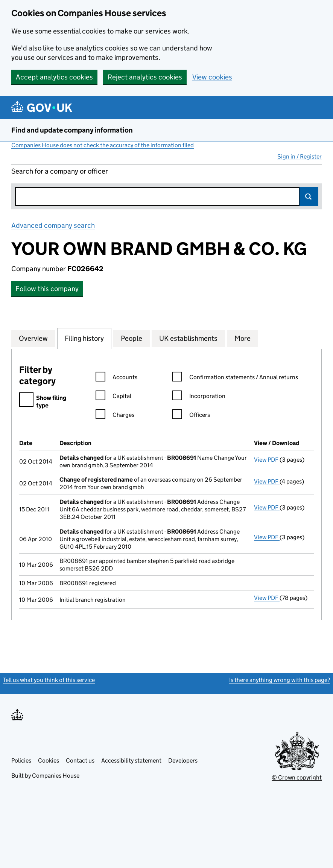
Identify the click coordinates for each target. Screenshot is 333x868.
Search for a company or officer (60, 171)
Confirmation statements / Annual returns (235, 378)
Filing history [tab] (84, 338)
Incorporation (199, 397)
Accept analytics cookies (54, 77)
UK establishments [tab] (188, 338)
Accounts (116, 378)
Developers (183, 760)
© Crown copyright (297, 777)
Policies (21, 760)
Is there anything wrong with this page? (280, 680)
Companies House (56, 776)
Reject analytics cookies (145, 77)
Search (309, 197)
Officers (191, 416)
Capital (113, 397)
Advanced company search (53, 225)
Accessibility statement (131, 760)
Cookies (49, 760)
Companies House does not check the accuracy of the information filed (103, 145)
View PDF (267, 460)
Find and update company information (72, 130)
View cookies (212, 77)
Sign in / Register (300, 156)
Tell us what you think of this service (49, 680)
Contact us (80, 760)
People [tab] (132, 338)
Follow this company (47, 289)
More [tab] (243, 338)
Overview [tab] (33, 338)
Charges (115, 416)
